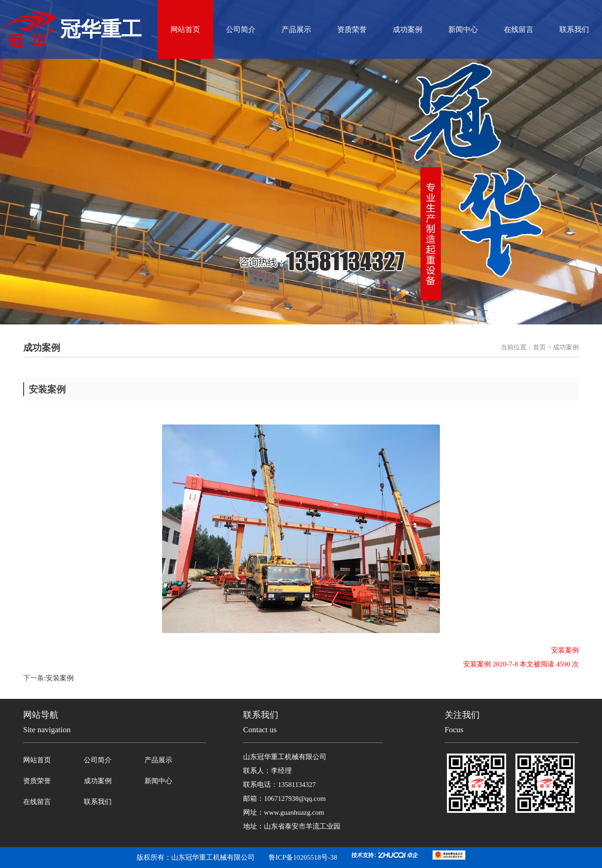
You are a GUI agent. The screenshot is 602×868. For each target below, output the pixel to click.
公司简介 (241, 29)
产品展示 (296, 29)
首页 (539, 347)
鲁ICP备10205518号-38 (303, 857)
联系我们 (574, 29)
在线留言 (519, 29)
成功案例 (408, 29)
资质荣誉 (352, 29)
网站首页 (185, 29)
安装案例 (60, 678)
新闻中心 (463, 29)
